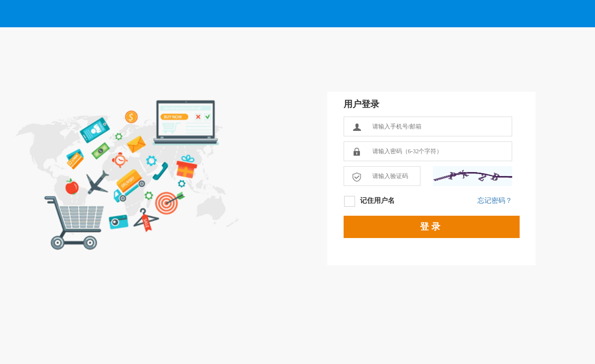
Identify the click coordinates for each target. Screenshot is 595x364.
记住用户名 (377, 201)
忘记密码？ (495, 201)
